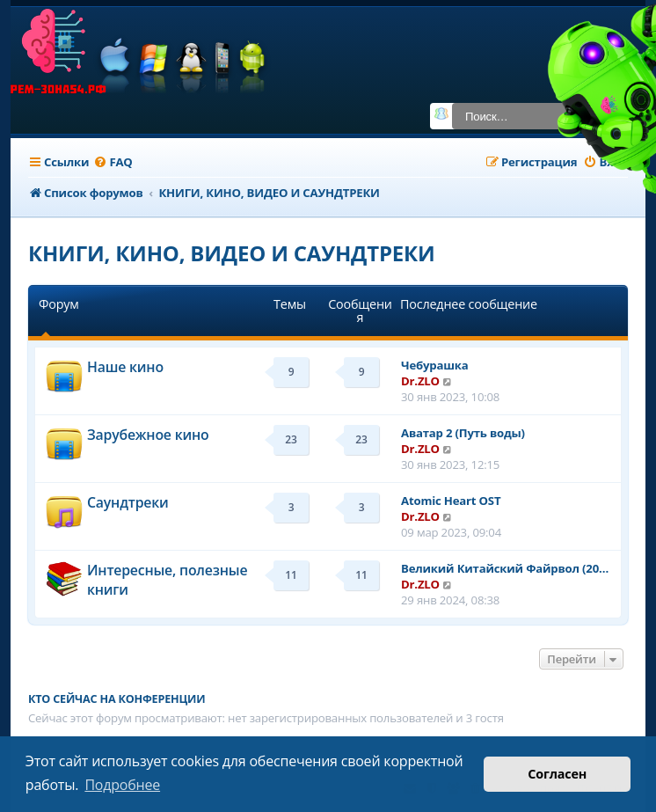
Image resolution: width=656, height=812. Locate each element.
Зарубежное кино (148, 435)
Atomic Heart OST (451, 501)
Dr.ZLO (420, 381)
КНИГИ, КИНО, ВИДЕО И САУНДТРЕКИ (232, 253)
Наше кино (125, 367)
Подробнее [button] (122, 785)
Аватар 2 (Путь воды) (463, 433)
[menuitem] (113, 162)
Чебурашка (435, 365)
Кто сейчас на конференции (117, 699)
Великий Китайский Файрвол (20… (505, 568)
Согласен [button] (557, 774)
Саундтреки (128, 502)
